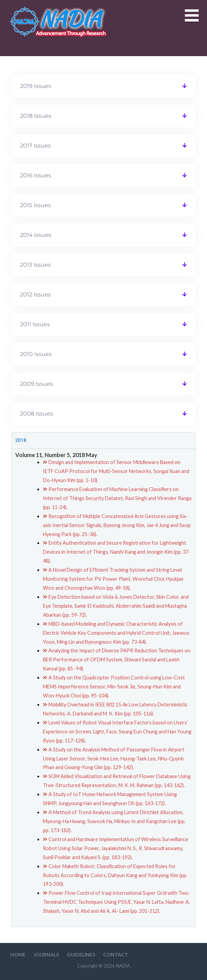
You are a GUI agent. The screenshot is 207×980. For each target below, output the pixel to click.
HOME (18, 955)
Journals (46, 955)
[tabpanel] (104, 688)
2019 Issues (36, 86)
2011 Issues (35, 324)
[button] (196, 20)
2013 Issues (35, 265)
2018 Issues (36, 116)
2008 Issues (37, 414)
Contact (116, 955)
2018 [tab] (21, 440)
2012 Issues (35, 295)
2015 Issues (35, 205)
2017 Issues (35, 146)
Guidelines (81, 955)
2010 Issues (36, 354)
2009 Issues (37, 384)
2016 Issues (36, 175)
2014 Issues (36, 235)
